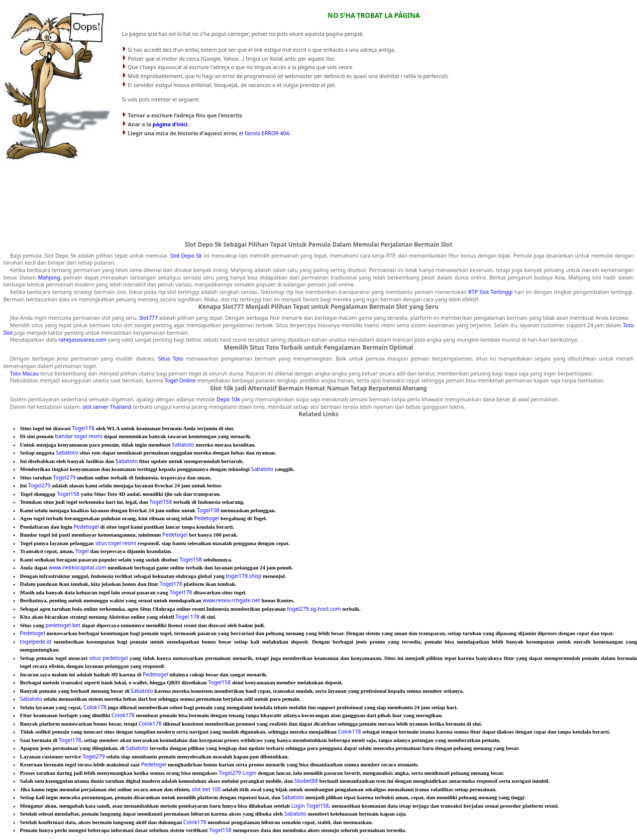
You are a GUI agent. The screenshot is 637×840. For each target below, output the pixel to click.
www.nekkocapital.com (77, 567)
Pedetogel (207, 518)
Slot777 (149, 318)
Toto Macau (24, 373)
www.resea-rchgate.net (231, 600)
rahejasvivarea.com (82, 340)
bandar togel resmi (79, 436)
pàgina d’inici (170, 124)
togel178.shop (244, 576)
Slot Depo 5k (186, 256)
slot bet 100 (206, 789)
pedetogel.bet (63, 625)
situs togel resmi (116, 543)
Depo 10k (228, 399)
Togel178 (83, 428)
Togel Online (180, 380)
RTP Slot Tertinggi (490, 292)
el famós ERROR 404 (264, 133)
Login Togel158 (310, 806)
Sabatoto (183, 445)
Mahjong (49, 278)
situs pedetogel (108, 658)
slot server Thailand (107, 407)
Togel (82, 551)
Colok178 (95, 707)
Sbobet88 (306, 781)
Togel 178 (188, 617)
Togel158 (68, 494)
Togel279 (64, 477)
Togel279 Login (237, 773)
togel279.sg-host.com (314, 609)
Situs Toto (171, 359)
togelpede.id (36, 642)
